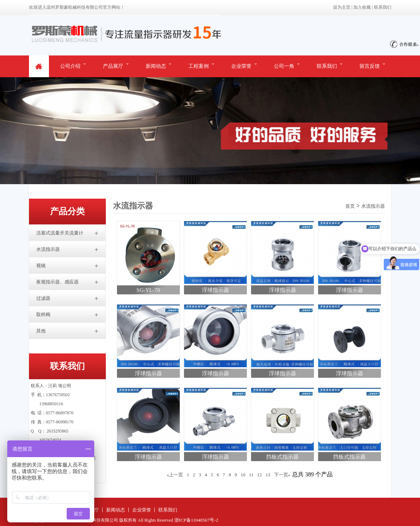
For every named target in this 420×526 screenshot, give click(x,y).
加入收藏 (362, 7)
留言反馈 (370, 66)
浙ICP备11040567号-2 (196, 520)
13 (268, 475)
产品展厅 (113, 66)
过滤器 (43, 298)
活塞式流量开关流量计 (60, 233)
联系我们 (383, 7)
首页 (350, 206)
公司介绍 (70, 66)
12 (260, 475)
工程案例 (199, 66)
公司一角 (284, 66)
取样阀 (43, 314)
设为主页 (342, 7)
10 (243, 475)
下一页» (282, 475)
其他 (41, 331)
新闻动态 (156, 66)
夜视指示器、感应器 (57, 282)
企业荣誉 (241, 66)
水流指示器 (48, 249)
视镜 (41, 266)
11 (251, 475)
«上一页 (175, 475)
